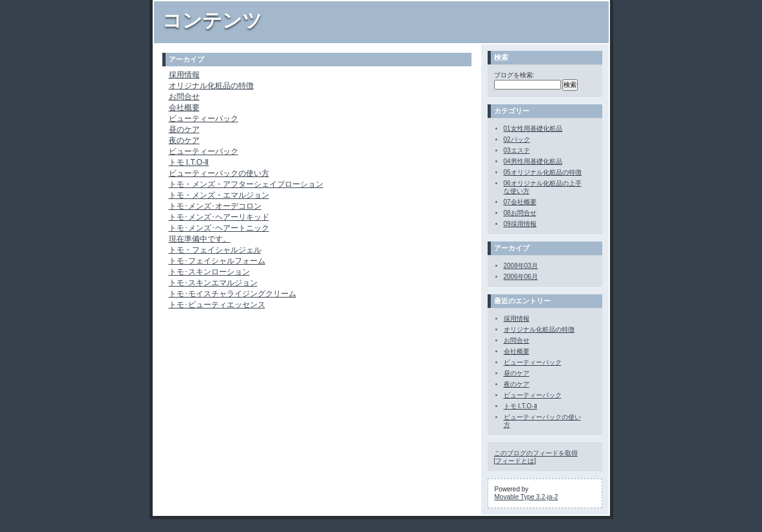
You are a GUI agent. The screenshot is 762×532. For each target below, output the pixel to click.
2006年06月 (521, 277)
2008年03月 (521, 266)
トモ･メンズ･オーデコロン (215, 206)
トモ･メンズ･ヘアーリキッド (219, 217)
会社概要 (184, 108)
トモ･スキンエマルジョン (213, 283)
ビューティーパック (204, 119)
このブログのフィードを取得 (536, 453)
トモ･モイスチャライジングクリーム (233, 294)
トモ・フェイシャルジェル (215, 250)
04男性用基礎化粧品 (533, 161)
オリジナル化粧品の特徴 (211, 86)
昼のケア (184, 129)
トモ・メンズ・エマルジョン (219, 195)
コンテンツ (212, 20)
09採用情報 (520, 224)
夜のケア (184, 140)
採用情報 (184, 75)
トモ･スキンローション (209, 272)
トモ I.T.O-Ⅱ (189, 162)
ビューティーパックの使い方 (219, 173)
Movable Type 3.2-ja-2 (527, 497)
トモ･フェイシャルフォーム (217, 261)
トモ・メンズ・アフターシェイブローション (246, 184)
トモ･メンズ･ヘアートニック (219, 228)
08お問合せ (520, 213)
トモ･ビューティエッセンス (217, 305)
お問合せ (184, 97)
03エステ (517, 150)
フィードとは (515, 461)
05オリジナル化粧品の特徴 (543, 172)
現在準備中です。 (200, 239)
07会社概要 (520, 202)
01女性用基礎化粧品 (533, 128)
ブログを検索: (514, 75)
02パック (517, 139)
